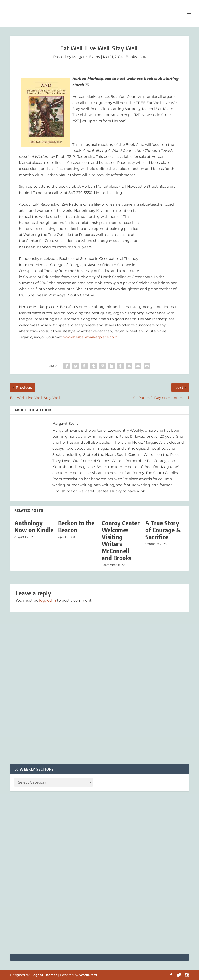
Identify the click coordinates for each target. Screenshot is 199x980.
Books (131, 57)
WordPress (88, 975)
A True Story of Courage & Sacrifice (163, 530)
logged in (48, 600)
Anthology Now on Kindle (34, 526)
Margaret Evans (86, 57)
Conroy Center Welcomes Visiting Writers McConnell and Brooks (121, 540)
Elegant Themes (44, 975)
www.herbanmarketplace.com (90, 337)
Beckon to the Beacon (76, 526)
